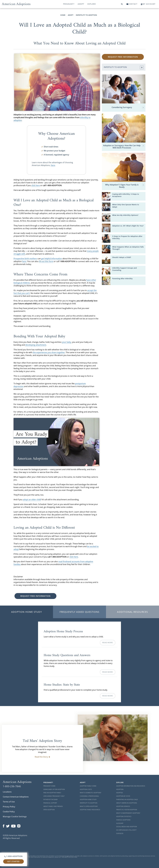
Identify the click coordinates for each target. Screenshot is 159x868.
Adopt (81, 4)
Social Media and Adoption (127, 827)
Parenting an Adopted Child (127, 800)
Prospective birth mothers (25, 259)
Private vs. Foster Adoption (127, 810)
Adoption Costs (86, 789)
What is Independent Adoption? (128, 813)
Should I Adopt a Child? (122, 257)
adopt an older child (32, 500)
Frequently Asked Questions (79, 612)
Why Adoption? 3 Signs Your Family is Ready (125, 186)
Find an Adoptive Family (52, 793)
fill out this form (46, 261)
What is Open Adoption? (89, 806)
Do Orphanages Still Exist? (126, 830)
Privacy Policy (9, 807)
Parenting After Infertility (122, 279)
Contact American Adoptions (16, 797)
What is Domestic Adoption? (91, 793)
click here (36, 185)
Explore (92, 4)
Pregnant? (69, 4)
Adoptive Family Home (88, 786)
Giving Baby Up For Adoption (54, 789)
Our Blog (120, 833)
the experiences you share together (49, 352)
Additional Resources (132, 612)
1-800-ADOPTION (13, 856)
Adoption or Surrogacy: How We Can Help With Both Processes (124, 147)
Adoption (120, 789)
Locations (7, 792)
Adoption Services (123, 806)
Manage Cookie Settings (15, 817)
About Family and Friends (53, 806)
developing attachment (36, 345)
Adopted (120, 793)
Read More (108, 642)
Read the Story (42, 757)
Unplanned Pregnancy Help (54, 796)
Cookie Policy (9, 812)
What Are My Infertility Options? (125, 215)
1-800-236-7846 (12, 786)
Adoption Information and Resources (131, 786)
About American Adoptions (127, 803)
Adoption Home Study (26, 612)
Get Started (13, 861)
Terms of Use (9, 802)
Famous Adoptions (123, 820)
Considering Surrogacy (128, 107)
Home (63, 15)
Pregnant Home (49, 786)
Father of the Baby (51, 800)
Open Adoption (49, 810)
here (53, 165)
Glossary (120, 823)
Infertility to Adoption (86, 15)
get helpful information (52, 259)
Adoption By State (123, 796)
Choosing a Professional (89, 796)
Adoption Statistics (124, 816)
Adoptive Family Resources (90, 810)
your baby (67, 342)
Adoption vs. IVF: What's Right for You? (128, 226)
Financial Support (50, 803)
